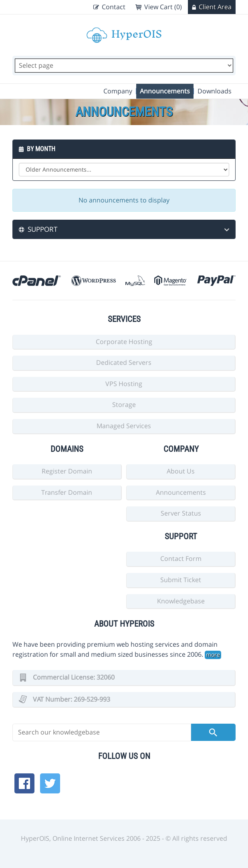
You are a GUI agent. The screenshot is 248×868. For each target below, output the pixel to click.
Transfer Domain (67, 492)
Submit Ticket (181, 580)
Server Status (181, 513)
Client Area (215, 7)
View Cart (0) (163, 7)
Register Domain (67, 471)
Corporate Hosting (124, 342)
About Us (181, 471)
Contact (114, 7)
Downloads (215, 91)
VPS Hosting (124, 384)
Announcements (165, 91)
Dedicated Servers (124, 362)
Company (118, 91)
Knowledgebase (181, 601)
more (213, 655)
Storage (124, 405)
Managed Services (124, 426)
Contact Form (181, 558)
